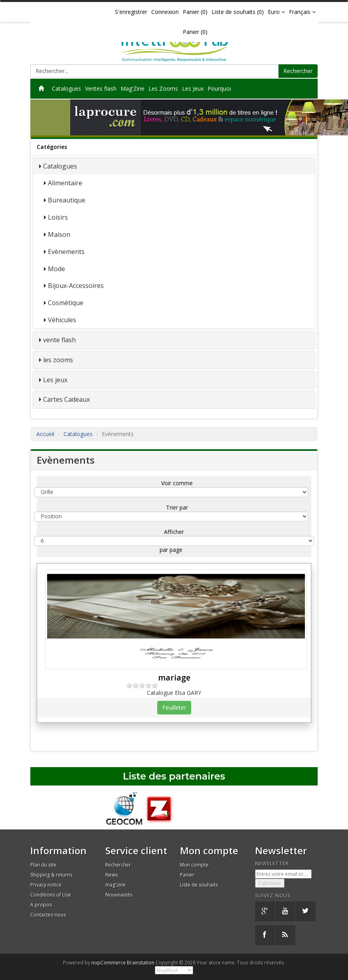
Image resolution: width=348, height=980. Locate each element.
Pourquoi (219, 88)
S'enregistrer (131, 12)
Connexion (165, 12)
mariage (174, 677)
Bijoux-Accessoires (76, 286)
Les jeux (55, 380)
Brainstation (141, 963)
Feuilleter (174, 707)
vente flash (59, 340)
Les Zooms (163, 88)
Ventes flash (101, 88)
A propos (41, 905)
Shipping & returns (51, 875)
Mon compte (194, 865)
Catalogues (66, 88)
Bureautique (67, 200)
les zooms (58, 360)
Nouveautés (119, 895)
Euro (276, 12)
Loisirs (58, 217)
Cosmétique (66, 303)
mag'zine (116, 885)
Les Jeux (193, 88)
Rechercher (298, 71)
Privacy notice (46, 885)
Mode (56, 269)
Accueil (45, 434)
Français (302, 12)
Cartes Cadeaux (66, 399)
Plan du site (43, 865)
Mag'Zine (132, 88)
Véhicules (62, 320)
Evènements (66, 252)
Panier (187, 875)
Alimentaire (65, 183)
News (112, 875)
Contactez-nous (48, 915)
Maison (59, 234)
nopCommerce (109, 963)
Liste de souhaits (199, 885)
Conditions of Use (51, 895)
